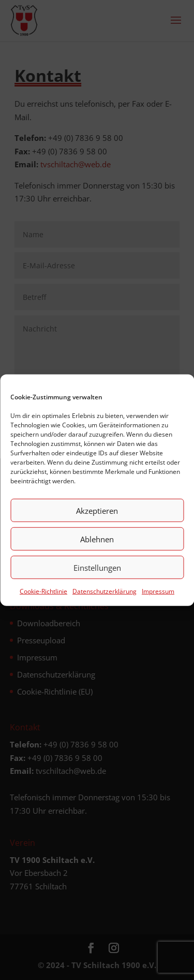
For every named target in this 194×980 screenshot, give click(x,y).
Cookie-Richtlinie (43, 592)
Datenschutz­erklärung (105, 592)
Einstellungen (97, 568)
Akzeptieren (97, 511)
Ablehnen (97, 540)
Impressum (158, 592)
